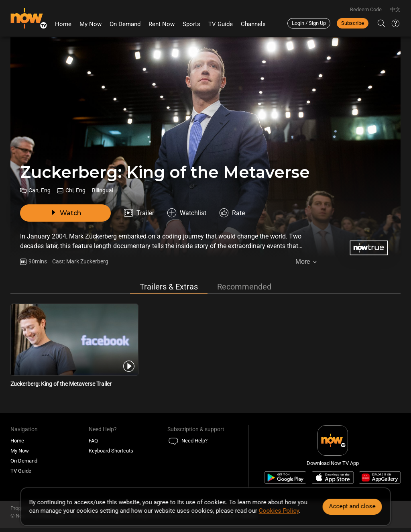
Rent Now (162, 24)
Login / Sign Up (309, 23)
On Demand (125, 24)
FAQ (93, 441)
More (303, 262)
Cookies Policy (279, 511)
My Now (91, 24)
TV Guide (221, 24)
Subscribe (353, 23)
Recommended (244, 287)
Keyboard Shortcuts (111, 451)
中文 (395, 9)
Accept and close (352, 506)
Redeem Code (366, 9)
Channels (253, 24)
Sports (191, 24)
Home (63, 24)
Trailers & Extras (169, 287)
